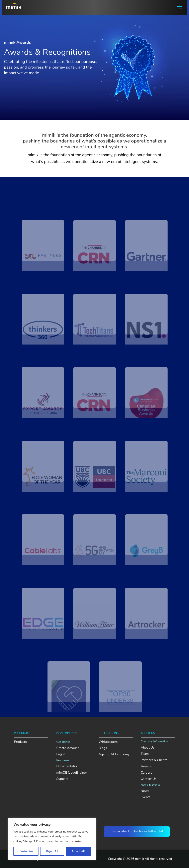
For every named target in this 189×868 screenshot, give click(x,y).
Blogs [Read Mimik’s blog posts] (103, 748)
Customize (26, 851)
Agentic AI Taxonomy (114, 754)
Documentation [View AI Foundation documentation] (67, 766)
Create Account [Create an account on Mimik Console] (68, 748)
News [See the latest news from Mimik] (145, 791)
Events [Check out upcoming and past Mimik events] (146, 797)
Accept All (78, 851)
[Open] (179, 7)
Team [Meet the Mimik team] (145, 754)
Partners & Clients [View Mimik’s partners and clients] (154, 760)
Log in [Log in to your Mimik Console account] (61, 754)
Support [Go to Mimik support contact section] (62, 779)
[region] (52, 839)
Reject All (52, 851)
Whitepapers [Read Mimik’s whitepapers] (108, 742)
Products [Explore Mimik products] (20, 742)
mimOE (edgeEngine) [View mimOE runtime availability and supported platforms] (72, 773)
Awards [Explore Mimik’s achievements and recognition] (146, 766)
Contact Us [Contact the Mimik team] (149, 779)
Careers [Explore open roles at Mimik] (146, 773)
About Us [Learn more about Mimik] (148, 748)
